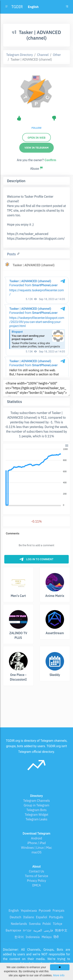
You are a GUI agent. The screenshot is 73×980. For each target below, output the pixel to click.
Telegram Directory (19, 55)
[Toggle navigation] (67, 7)
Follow (36, 128)
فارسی (48, 930)
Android (36, 838)
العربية (38, 930)
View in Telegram (37, 148)
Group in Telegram (37, 805)
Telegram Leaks (37, 819)
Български (13, 930)
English (14, 910)
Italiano (29, 917)
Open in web (36, 138)
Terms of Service (36, 876)
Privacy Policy (36, 881)
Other (57, 55)
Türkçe (57, 924)
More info (59, 975)
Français (58, 910)
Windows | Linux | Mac (36, 848)
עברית (27, 930)
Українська (29, 910)
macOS (36, 852)
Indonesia (33, 937)
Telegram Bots (36, 810)
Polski (47, 924)
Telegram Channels (36, 801)
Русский (45, 910)
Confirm (50, 160)
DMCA (37, 885)
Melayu (47, 937)
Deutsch (15, 917)
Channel (43, 55)
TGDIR (17, 7)
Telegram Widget (36, 815)
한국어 (19, 937)
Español (42, 917)
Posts (12, 254)
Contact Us (36, 871)
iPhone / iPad (36, 843)
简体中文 (61, 930)
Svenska (35, 924)
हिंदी (56, 937)
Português (56, 917)
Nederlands (19, 924)
